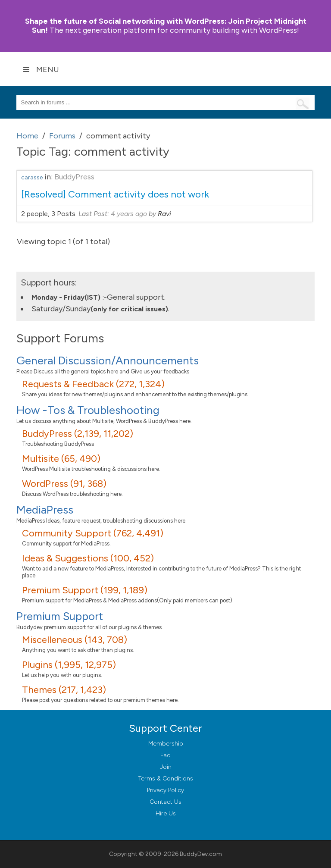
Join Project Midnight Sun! (166, 26)
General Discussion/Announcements (108, 360)
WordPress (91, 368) (64, 484)
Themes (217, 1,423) (64, 690)
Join (166, 767)
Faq (165, 755)
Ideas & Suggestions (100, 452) (88, 558)
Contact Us (165, 802)
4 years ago (129, 214)
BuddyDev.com (201, 854)
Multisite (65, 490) (61, 459)
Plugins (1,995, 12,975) (69, 665)
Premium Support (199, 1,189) (85, 590)
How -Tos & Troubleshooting (88, 410)
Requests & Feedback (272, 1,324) (93, 384)
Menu (41, 69)
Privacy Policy (165, 790)
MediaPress (45, 510)
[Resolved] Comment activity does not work (115, 194)
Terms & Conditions (166, 779)
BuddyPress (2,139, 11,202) (78, 434)
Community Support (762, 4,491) (93, 533)
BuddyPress (74, 177)
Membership (166, 744)
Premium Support (60, 616)
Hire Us (166, 813)
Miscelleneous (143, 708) (75, 640)
